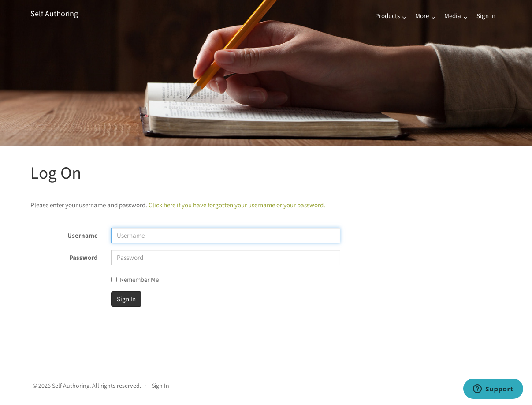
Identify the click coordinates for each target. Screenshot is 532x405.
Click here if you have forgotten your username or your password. (237, 205)
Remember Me (135, 279)
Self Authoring (54, 13)
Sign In (486, 16)
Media (453, 16)
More (422, 16)
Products (387, 16)
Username (83, 235)
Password (84, 257)
